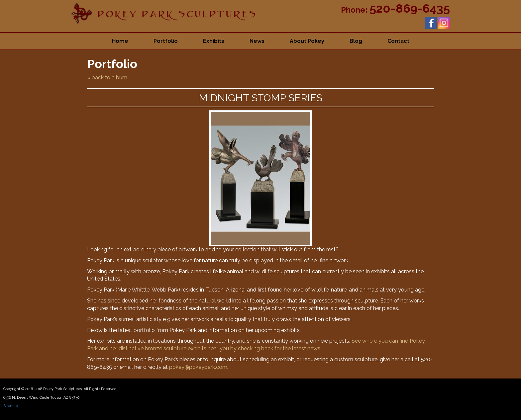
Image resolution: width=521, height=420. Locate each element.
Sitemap (11, 406)
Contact (398, 41)
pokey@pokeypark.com (198, 367)
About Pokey (307, 41)
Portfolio (166, 41)
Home (120, 41)
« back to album (107, 78)
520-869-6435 (410, 8)
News (257, 41)
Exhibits (214, 41)
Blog (356, 41)
